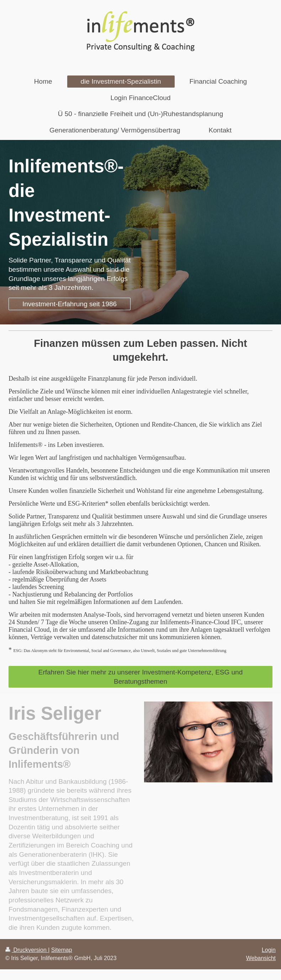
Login (269, 950)
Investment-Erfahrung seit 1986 (70, 304)
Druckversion (27, 950)
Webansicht (261, 958)
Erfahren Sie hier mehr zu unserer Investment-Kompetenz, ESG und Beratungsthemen (141, 677)
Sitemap (62, 950)
